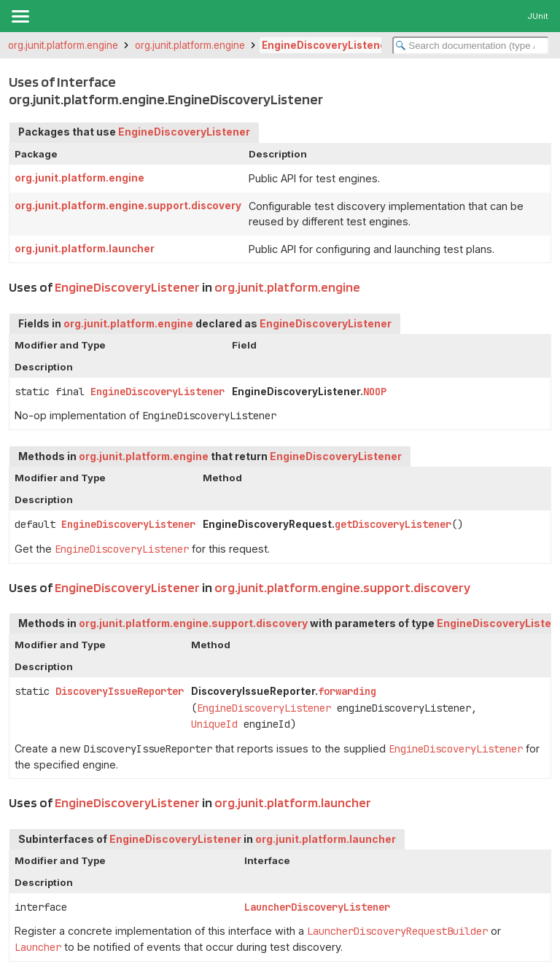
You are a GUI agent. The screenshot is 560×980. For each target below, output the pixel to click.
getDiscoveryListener (393, 524)
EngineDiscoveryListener (326, 45)
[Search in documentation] (471, 46)
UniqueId (214, 724)
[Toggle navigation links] (20, 16)
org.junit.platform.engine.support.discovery (128, 206)
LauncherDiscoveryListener (317, 907)
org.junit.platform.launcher (85, 249)
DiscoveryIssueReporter (120, 691)
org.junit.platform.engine (63, 45)
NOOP (375, 392)
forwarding (347, 691)
